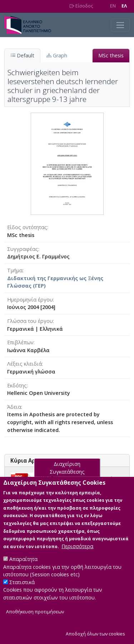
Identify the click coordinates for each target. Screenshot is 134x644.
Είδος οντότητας (27, 227)
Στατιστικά (22, 594)
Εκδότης (17, 385)
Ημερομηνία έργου (30, 300)
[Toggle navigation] (120, 25)
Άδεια (14, 407)
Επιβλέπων (20, 342)
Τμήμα (15, 270)
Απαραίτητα (23, 571)
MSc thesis (111, 55)
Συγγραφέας (23, 249)
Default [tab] (22, 55)
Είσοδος (81, 6)
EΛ (124, 6)
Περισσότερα (77, 558)
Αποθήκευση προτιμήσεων (35, 624)
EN (113, 6)
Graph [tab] (57, 55)
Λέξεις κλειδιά (24, 364)
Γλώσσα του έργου (30, 321)
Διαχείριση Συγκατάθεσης (67, 480)
